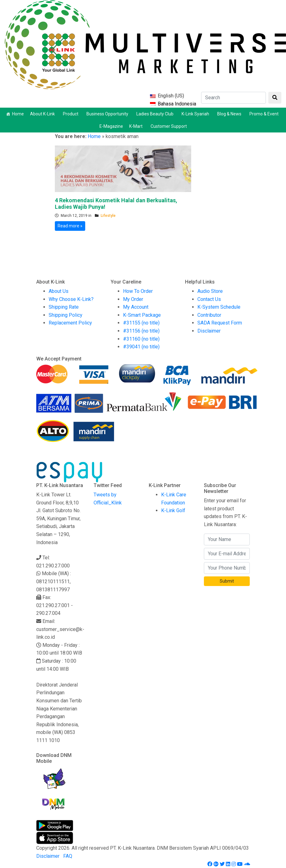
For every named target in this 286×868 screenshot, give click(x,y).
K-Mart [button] (137, 126)
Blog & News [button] (230, 114)
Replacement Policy (70, 323)
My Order (133, 299)
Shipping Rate (64, 307)
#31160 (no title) (141, 339)
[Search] (233, 98)
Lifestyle (108, 216)
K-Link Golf (173, 510)
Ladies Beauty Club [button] (156, 114)
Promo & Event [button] (265, 114)
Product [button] (72, 114)
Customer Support (169, 126)
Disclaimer (209, 331)
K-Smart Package (142, 315)
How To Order (138, 291)
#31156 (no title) (141, 331)
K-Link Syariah (196, 114)
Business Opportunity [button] (108, 114)
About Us (59, 291)
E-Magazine (111, 126)
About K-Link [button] (43, 114)
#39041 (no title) (141, 347)
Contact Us (209, 299)
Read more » (70, 226)
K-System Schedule (219, 307)
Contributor (209, 315)
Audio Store (210, 291)
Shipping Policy (66, 315)
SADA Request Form (220, 323)
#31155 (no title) (141, 323)
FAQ (68, 856)
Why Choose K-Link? (71, 299)
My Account (136, 307)
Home (18, 114)
